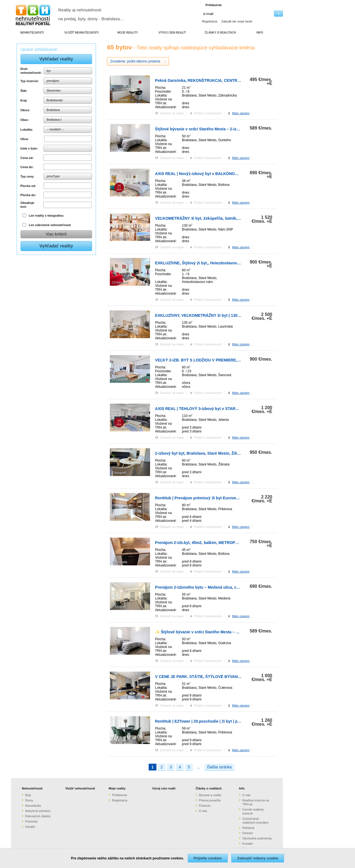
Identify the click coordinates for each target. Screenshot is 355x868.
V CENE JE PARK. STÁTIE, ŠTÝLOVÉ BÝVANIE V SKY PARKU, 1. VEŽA (220, 677)
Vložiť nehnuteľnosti (80, 788)
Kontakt (248, 844)
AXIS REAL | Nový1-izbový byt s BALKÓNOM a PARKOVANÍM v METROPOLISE (228, 174)
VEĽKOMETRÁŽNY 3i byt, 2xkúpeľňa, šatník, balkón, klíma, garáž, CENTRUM (226, 218)
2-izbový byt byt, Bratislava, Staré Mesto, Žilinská (201, 453)
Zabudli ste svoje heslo (237, 21)
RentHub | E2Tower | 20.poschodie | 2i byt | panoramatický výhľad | (217, 721)
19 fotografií (120, 517)
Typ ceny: (28, 176)
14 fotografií (120, 379)
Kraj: (24, 100)
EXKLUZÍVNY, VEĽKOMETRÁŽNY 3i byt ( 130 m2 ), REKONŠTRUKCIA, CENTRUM (230, 315)
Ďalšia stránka (220, 767)
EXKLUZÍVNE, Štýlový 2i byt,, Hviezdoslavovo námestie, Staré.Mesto (218, 263)
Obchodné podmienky (257, 838)
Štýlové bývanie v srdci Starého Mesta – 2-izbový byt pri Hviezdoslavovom (224, 129)
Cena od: (27, 158)
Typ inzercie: (30, 81)
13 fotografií (120, 282)
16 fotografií (120, 100)
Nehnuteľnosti (32, 788)
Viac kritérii (56, 234)
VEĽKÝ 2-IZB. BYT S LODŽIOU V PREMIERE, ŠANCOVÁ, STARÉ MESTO (221, 360)
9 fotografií (119, 148)
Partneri (248, 833)
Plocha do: (28, 195)
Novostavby (33, 806)
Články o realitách (209, 788)
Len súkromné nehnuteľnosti (50, 225)
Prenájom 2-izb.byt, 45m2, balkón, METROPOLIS (200, 543)
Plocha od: (28, 186)
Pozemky (31, 821)
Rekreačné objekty (38, 816)
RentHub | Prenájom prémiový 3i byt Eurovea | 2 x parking (208, 498)
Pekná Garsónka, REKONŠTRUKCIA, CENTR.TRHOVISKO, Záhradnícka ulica (226, 80)
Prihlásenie (120, 795)
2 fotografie (120, 562)
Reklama (248, 828)
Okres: (25, 110)
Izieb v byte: (29, 148)
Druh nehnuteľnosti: (31, 71)
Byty (28, 795)
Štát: (24, 91)
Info (242, 788)
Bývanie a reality (210, 795)
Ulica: (25, 139)
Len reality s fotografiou (46, 216)
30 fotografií (120, 193)
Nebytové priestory (38, 811)
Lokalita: (27, 130)
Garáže (30, 827)
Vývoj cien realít (164, 788)
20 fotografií (120, 238)
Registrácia (210, 21)
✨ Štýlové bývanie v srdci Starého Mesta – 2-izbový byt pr (209, 632)
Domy (29, 800)
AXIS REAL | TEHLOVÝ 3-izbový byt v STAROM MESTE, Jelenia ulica (218, 409)
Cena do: (27, 167)
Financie (205, 806)
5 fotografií (119, 473)
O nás (203, 811)
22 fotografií (120, 428)
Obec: (25, 120)
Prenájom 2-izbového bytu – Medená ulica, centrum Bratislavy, (212, 587)
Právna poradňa (210, 800)
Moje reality (117, 788)
